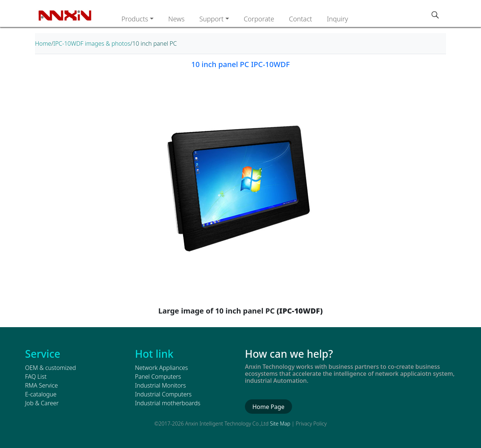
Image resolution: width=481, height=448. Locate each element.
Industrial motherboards (168, 403)
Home (43, 43)
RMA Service (41, 385)
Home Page (268, 407)
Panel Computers (158, 377)
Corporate (259, 19)
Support (211, 19)
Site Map (280, 423)
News (176, 19)
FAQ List (36, 377)
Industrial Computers (164, 394)
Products (135, 19)
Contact (300, 19)
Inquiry (337, 19)
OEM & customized (50, 368)
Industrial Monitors (161, 385)
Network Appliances (162, 368)
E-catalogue (41, 394)
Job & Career (42, 403)
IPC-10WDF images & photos (92, 43)
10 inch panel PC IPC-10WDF (240, 64)
